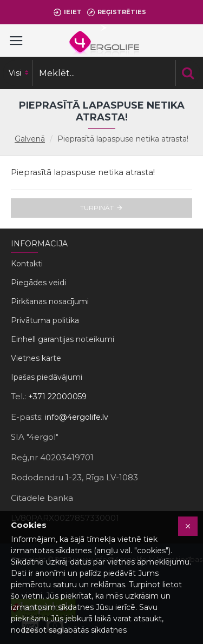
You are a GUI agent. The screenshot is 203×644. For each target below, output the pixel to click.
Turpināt (97, 208)
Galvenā (30, 139)
